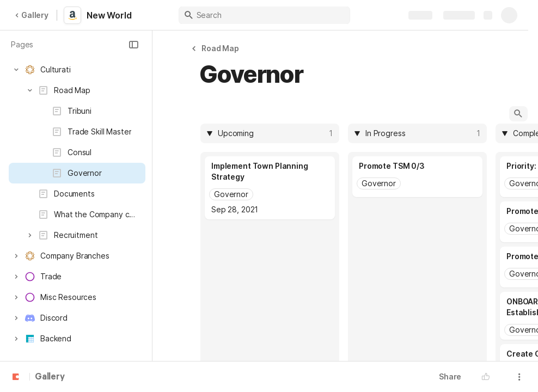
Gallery (32, 15)
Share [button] (450, 376)
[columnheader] (270, 133)
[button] (133, 45)
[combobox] (272, 133)
